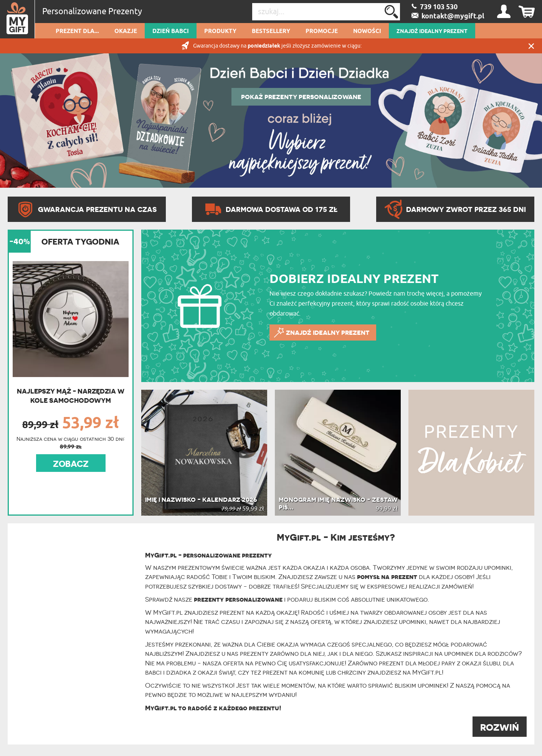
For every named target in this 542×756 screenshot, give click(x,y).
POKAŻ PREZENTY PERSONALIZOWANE (301, 97)
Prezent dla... (77, 31)
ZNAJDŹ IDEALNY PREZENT (432, 31)
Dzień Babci (171, 31)
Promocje (322, 31)
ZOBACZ (71, 464)
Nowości (367, 31)
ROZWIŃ (500, 727)
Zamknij (531, 46)
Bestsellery (271, 31)
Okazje (126, 31)
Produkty (220, 31)
